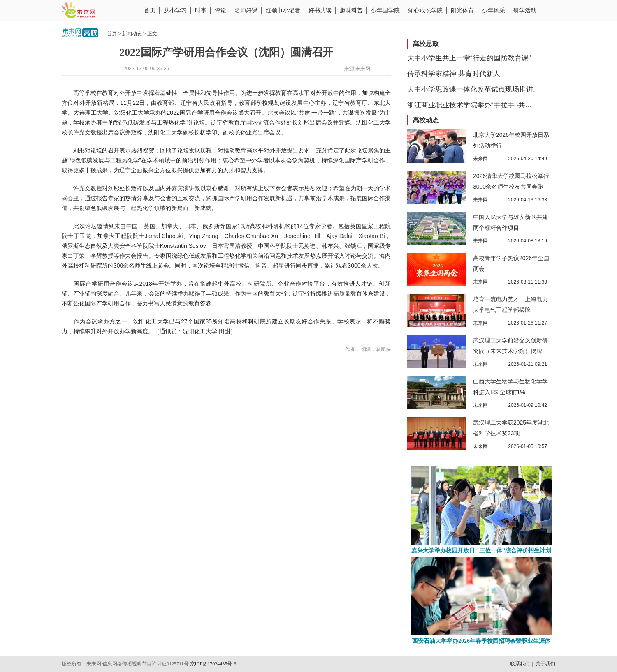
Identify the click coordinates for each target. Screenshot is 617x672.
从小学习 (175, 10)
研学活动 (525, 10)
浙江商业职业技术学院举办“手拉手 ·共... (469, 105)
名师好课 (246, 10)
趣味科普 (351, 10)
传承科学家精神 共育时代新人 (454, 74)
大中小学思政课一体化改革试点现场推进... (473, 89)
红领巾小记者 (283, 10)
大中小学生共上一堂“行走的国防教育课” (469, 58)
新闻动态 (132, 34)
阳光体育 (462, 10)
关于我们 (545, 664)
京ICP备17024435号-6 (213, 664)
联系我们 (520, 664)
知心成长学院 (425, 10)
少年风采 (494, 10)
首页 (150, 10)
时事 (201, 10)
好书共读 (320, 10)
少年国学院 (385, 10)
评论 (220, 10)
